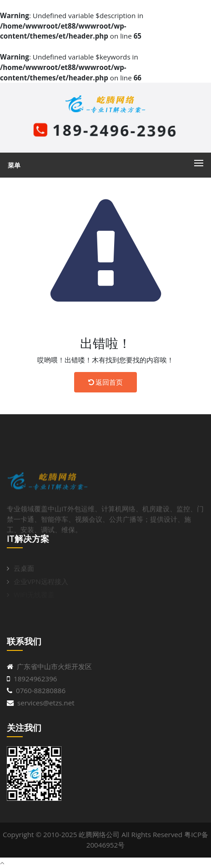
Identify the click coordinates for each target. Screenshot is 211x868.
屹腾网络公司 (99, 834)
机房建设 (156, 523)
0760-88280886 (41, 690)
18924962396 (35, 679)
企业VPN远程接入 (41, 584)
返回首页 (106, 382)
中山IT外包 (64, 523)
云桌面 (24, 571)
